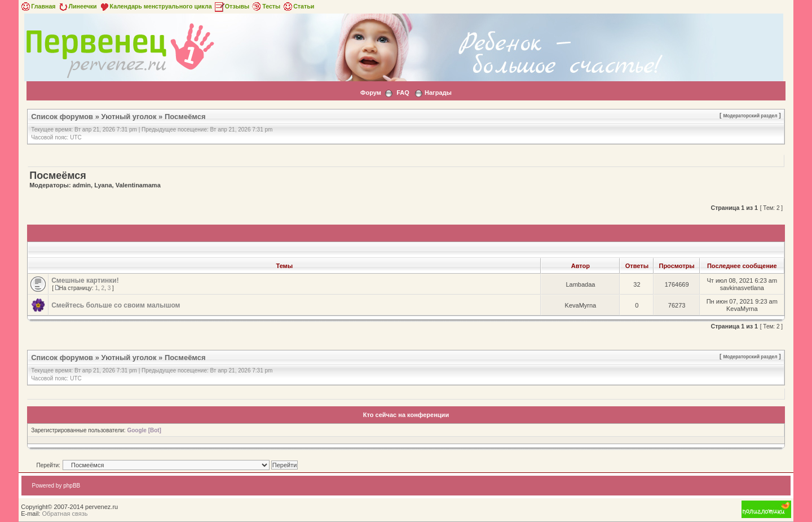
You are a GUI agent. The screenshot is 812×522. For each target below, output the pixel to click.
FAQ (403, 93)
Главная (37, 6)
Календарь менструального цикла (155, 6)
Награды (438, 93)
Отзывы (232, 6)
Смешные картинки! (85, 280)
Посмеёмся (185, 117)
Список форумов (62, 117)
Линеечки (77, 6)
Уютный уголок (129, 117)
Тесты (266, 6)
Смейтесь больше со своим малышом (116, 305)
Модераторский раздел (750, 116)
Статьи (298, 6)
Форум (371, 93)
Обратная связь (65, 514)
